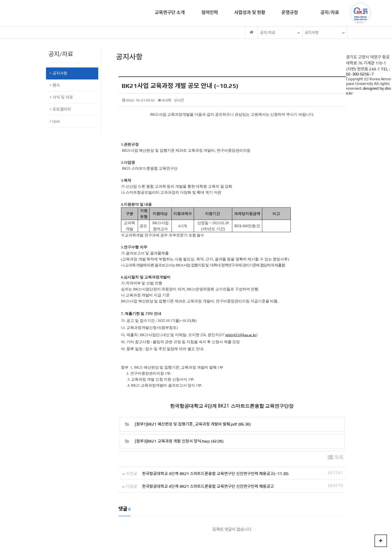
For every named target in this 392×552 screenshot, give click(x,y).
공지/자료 (330, 12)
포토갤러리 (60, 109)
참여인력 (210, 12)
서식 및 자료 (61, 97)
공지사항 (58, 73)
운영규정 (290, 12)
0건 (179, 100)
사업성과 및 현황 (250, 12)
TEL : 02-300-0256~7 (368, 72)
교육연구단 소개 (170, 12)
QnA (55, 121)
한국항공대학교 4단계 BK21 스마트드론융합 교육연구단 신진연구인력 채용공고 (208, 486)
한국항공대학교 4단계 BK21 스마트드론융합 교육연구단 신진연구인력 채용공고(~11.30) (215, 474)
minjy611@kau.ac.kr (241, 335)
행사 (55, 85)
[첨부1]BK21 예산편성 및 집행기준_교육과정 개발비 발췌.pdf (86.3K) (193, 424)
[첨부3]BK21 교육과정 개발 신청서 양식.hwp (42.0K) (179, 441)
